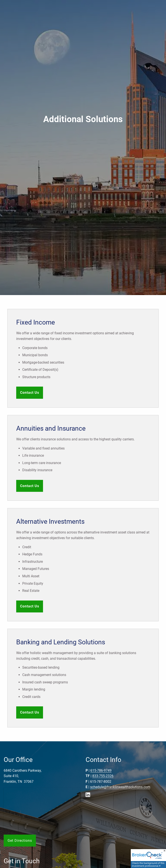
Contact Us (30, 393)
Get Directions (20, 841)
